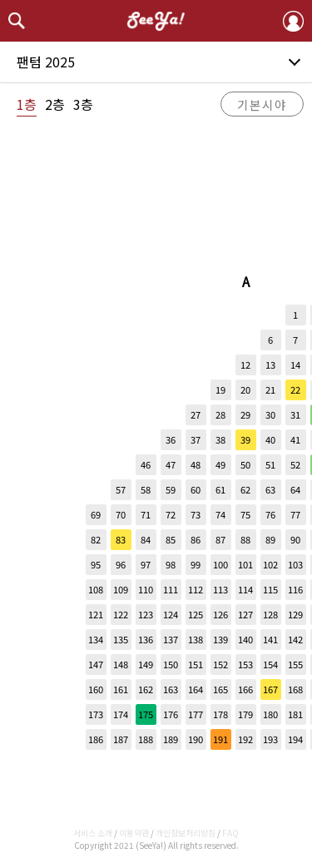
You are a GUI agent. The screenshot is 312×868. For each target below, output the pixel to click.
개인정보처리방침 (186, 833)
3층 (83, 104)
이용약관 (134, 833)
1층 (27, 104)
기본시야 (262, 104)
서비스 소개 (93, 833)
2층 (55, 104)
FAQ (230, 833)
